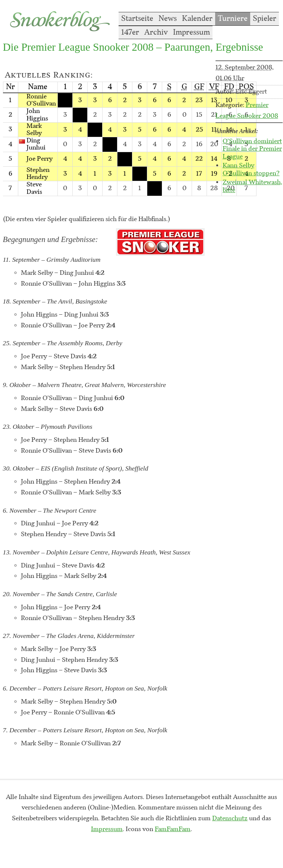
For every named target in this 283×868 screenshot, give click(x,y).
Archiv (156, 32)
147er (130, 32)
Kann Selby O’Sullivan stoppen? (251, 169)
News (168, 19)
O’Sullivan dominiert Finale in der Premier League (252, 149)
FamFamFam (173, 829)
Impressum (191, 32)
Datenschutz (230, 818)
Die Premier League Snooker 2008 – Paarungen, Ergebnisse (133, 47)
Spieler (265, 19)
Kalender (197, 19)
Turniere (233, 19)
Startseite (137, 19)
